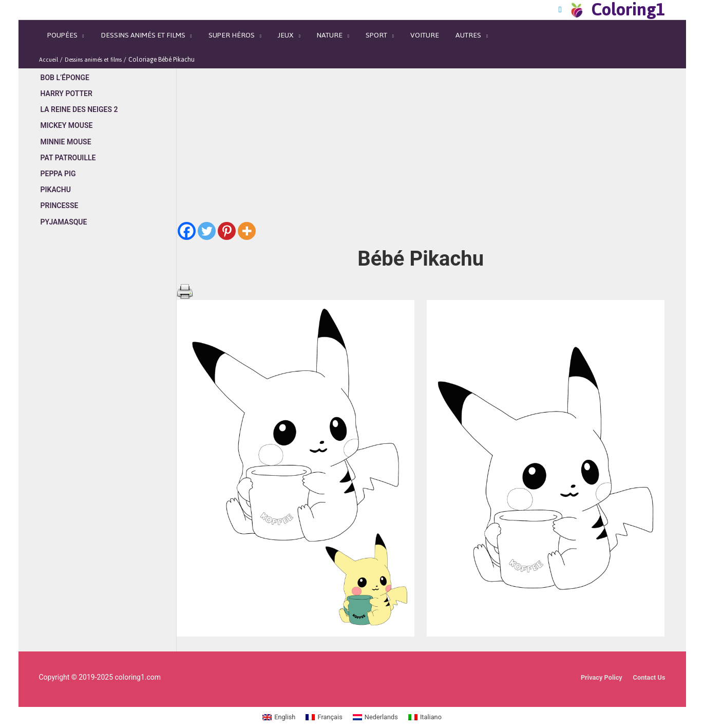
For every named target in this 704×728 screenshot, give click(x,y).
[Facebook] (187, 216)
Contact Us (647, 662)
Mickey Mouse (67, 111)
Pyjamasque (64, 208)
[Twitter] (207, 216)
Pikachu (56, 176)
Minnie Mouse (66, 127)
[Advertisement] (108, 397)
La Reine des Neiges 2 (79, 95)
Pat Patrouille (68, 143)
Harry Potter (66, 79)
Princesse (60, 192)
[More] (247, 216)
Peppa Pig (58, 159)
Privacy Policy (596, 662)
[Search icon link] (567, 8)
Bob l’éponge (65, 62)
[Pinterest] (227, 216)
